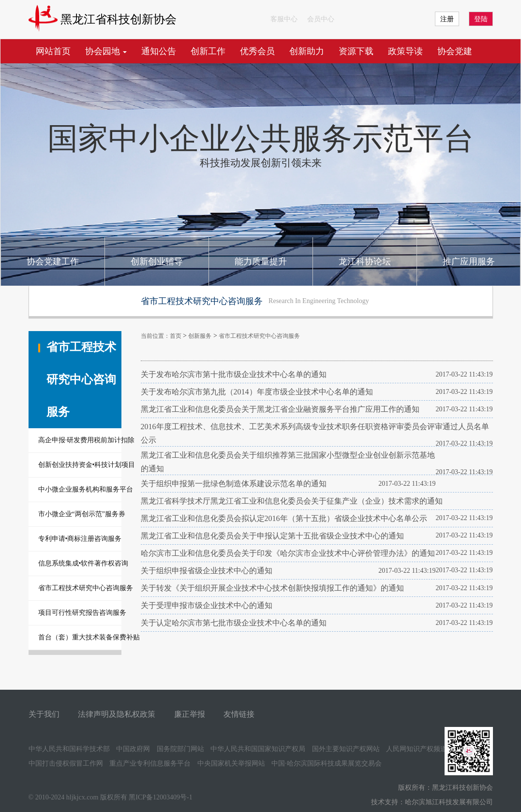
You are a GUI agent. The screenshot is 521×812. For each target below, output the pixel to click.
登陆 (481, 19)
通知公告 (159, 51)
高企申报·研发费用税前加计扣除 (80, 440)
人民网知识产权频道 (417, 749)
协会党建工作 (53, 261)
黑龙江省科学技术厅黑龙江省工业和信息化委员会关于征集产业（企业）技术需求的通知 (292, 501)
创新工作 (208, 51)
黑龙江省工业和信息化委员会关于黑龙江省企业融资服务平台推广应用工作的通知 (280, 409)
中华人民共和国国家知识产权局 (258, 749)
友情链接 (239, 714)
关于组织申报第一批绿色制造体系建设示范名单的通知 (234, 484)
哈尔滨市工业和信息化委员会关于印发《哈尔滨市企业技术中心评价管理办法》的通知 (288, 553)
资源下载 (356, 51)
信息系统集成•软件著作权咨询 (80, 563)
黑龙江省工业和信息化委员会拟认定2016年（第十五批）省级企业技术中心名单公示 (284, 518)
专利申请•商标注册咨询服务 (80, 539)
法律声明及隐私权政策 (117, 714)
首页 (176, 336)
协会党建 (455, 51)
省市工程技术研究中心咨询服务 (80, 588)
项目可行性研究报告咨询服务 (80, 613)
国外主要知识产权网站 (346, 749)
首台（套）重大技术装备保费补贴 (80, 637)
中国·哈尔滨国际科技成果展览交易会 (327, 763)
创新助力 (307, 51)
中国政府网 (133, 749)
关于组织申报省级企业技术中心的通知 (207, 571)
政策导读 (405, 51)
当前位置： (155, 336)
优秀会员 (257, 51)
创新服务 (200, 336)
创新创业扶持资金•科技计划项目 (80, 465)
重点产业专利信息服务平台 (150, 763)
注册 (447, 19)
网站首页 (53, 51)
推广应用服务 (469, 261)
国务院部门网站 (180, 749)
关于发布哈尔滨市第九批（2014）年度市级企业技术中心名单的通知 (257, 392)
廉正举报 (190, 714)
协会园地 (106, 51)
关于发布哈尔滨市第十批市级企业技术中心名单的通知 (234, 374)
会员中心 (321, 19)
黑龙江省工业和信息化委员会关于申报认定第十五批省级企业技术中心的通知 (272, 536)
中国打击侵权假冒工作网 (66, 763)
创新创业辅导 (157, 261)
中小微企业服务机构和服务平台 (80, 489)
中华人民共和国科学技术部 (69, 749)
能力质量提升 (261, 261)
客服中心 (284, 19)
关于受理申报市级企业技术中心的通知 (207, 605)
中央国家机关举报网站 (231, 763)
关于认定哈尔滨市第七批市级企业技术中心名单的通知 (234, 623)
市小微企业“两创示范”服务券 (80, 514)
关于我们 (44, 714)
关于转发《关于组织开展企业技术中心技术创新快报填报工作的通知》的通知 (272, 588)
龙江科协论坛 (365, 261)
